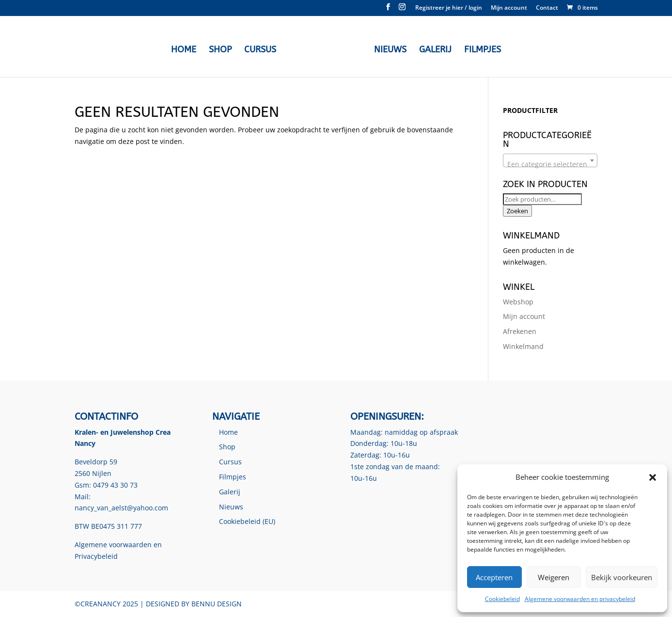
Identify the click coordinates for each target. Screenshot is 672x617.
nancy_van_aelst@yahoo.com (121, 508)
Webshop (518, 302)
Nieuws (390, 50)
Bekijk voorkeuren (622, 577)
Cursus (260, 50)
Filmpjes (483, 50)
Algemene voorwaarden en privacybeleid (580, 599)
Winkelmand (523, 346)
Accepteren (494, 577)
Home (184, 50)
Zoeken (517, 211)
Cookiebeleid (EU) (247, 521)
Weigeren (554, 577)
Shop (220, 50)
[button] (653, 477)
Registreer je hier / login (449, 8)
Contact (547, 8)
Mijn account (509, 8)
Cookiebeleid (502, 599)
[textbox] (550, 164)
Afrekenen (520, 331)
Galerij (435, 50)
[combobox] (550, 160)
